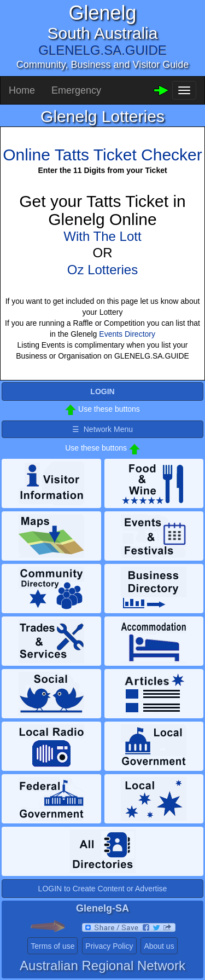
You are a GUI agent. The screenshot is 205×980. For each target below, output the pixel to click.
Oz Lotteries (102, 270)
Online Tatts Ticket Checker (102, 155)
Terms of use (52, 946)
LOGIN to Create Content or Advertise (103, 889)
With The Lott (102, 236)
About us (159, 946)
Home (22, 90)
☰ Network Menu (102, 429)
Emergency (76, 90)
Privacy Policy (109, 946)
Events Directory (127, 334)
